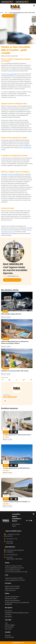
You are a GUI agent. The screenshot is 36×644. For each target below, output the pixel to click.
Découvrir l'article (6, 317)
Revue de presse (9, 637)
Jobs (6, 623)
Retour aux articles (9, 16)
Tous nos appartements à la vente (14, 568)
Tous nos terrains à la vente (12, 570)
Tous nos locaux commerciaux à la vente (16, 572)
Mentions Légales (10, 625)
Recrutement (8, 617)
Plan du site (8, 629)
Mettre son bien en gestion (12, 588)
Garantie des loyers (10, 590)
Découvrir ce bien (7, 439)
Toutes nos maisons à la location (14, 578)
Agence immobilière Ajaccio (13, 531)
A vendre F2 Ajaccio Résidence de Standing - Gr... (17, 502)
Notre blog (8, 635)
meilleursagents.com (13, 276)
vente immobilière (12, 74)
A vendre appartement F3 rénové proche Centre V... (17, 435)
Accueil (2, 13)
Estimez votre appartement (12, 601)
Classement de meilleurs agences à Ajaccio (17, 613)
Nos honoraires (9, 627)
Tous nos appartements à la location (15, 580)
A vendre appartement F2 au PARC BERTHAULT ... (17, 468)
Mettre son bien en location (12, 586)
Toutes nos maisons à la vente (13, 566)
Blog (6, 13)
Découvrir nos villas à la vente (13, 280)
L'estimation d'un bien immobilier (10, 174)
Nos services (8, 611)
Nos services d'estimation (12, 597)
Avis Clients (8, 615)
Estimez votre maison (11, 599)
